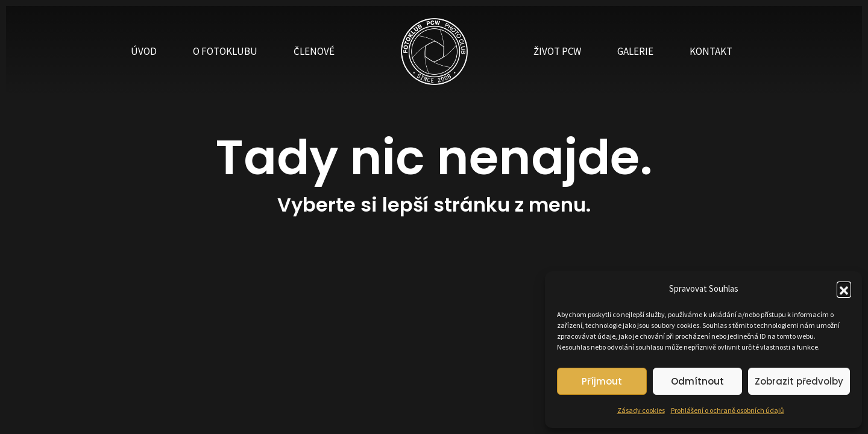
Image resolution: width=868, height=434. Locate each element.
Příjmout (602, 381)
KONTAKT (711, 51)
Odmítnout (697, 381)
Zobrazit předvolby (799, 381)
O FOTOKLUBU (225, 51)
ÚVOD (144, 51)
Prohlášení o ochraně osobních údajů (728, 410)
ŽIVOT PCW (557, 51)
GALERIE (635, 51)
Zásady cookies (641, 410)
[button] (844, 289)
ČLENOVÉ (314, 51)
